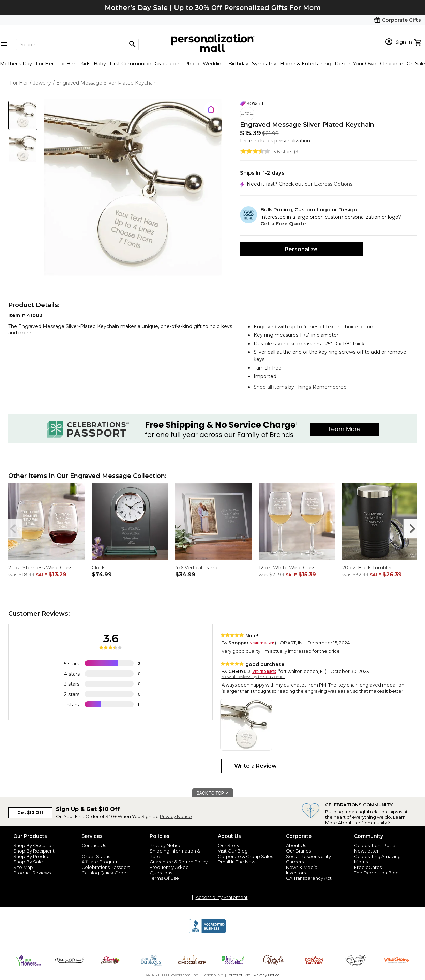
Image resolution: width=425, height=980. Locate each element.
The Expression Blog (376, 873)
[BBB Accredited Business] (208, 932)
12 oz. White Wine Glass (287, 568)
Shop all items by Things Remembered (300, 387)
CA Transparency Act (309, 878)
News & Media (302, 867)
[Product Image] (133, 188)
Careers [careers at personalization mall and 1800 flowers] (295, 862)
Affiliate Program (100, 862)
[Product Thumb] (23, 115)
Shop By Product (32, 856)
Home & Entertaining (306, 64)
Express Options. (334, 184)
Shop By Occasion (34, 845)
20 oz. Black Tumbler (367, 568)
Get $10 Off (30, 812)
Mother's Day (16, 64)
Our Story (229, 845)
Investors (296, 873)
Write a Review (255, 766)
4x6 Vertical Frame (197, 568)
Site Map (23, 867)
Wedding (214, 64)
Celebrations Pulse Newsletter (375, 848)
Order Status (96, 856)
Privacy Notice (176, 816)
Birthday (238, 64)
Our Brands (298, 851)
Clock (98, 568)
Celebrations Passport (106, 867)
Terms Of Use (164, 878)
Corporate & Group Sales (245, 856)
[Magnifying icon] (132, 44)
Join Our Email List (102, 851)
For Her (45, 64)
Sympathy (264, 64)
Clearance (392, 64)
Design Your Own (355, 64)
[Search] (77, 44)
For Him (67, 64)
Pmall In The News (238, 862)
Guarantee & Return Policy (179, 862)
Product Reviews (32, 873)
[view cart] (419, 42)
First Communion (131, 64)
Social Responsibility (308, 856)
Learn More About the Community (365, 820)
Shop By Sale (28, 862)
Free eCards (368, 867)
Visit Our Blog (233, 851)
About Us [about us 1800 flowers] (296, 845)
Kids (85, 64)
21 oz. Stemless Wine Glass (40, 568)
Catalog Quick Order (105, 873)
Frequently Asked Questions (169, 870)
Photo (192, 64)
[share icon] (211, 109)
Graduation (168, 64)
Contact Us (94, 845)
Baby (100, 64)
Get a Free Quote (283, 224)
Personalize (301, 249)
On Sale (416, 64)
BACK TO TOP (213, 793)
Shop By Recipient (34, 851)
